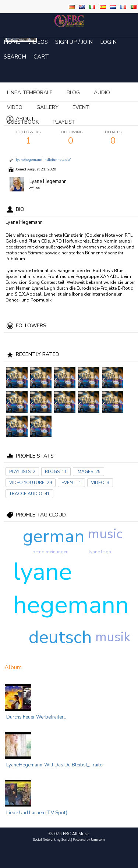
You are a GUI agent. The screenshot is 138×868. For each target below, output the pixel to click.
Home (12, 42)
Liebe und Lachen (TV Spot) (37, 813)
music (105, 534)
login (108, 42)
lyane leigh (100, 552)
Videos (38, 42)
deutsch (60, 637)
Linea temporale (30, 93)
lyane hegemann (71, 588)
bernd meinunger (50, 552)
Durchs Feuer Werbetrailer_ (36, 717)
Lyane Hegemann (48, 181)
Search (15, 57)
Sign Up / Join (74, 42)
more (77, 93)
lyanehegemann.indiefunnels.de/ (43, 160)
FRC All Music (76, 834)
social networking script (52, 840)
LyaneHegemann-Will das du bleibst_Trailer (55, 765)
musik (113, 637)
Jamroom (98, 840)
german (54, 536)
